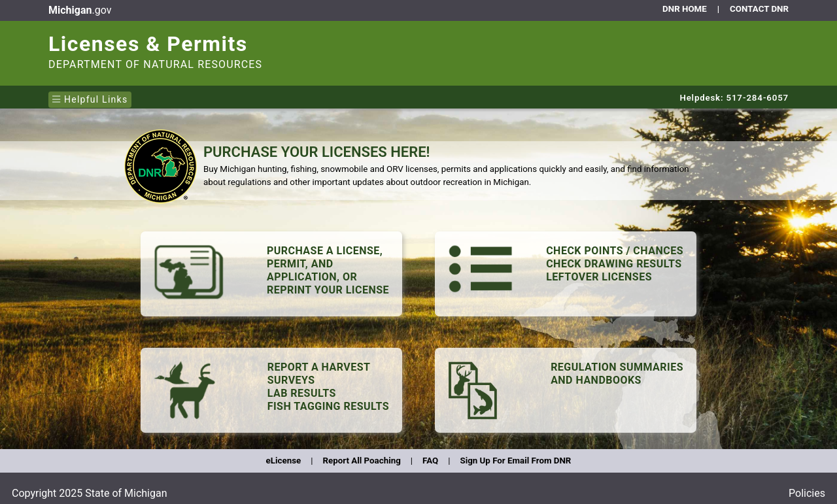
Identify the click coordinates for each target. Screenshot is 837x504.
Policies (807, 493)
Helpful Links (90, 99)
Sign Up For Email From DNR (515, 461)
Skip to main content (46, 3)
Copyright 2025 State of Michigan (90, 493)
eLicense (284, 461)
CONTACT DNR (759, 9)
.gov (80, 10)
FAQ (430, 461)
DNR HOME (685, 9)
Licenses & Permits (148, 44)
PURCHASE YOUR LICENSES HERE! (317, 152)
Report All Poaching (361, 461)
